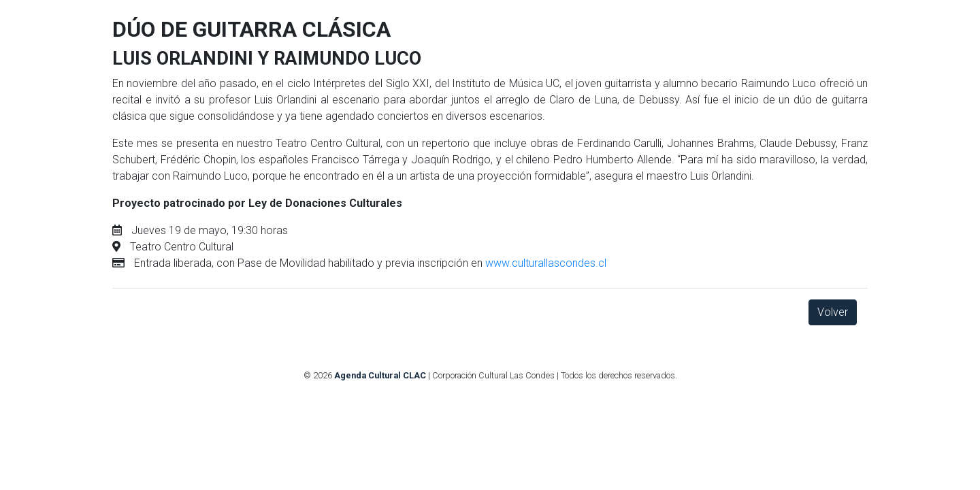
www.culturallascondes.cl (546, 263)
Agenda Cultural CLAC (380, 375)
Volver (833, 312)
